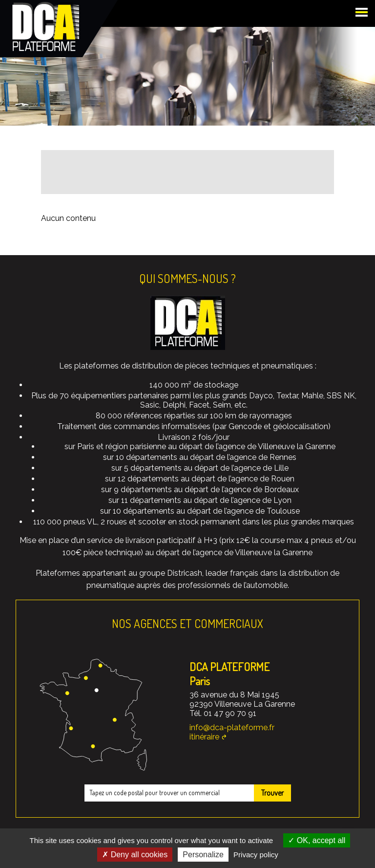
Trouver (272, 793)
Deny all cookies (135, 855)
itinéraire (204, 737)
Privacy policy (256, 855)
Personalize (203, 855)
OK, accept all (317, 840)
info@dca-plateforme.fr (232, 727)
